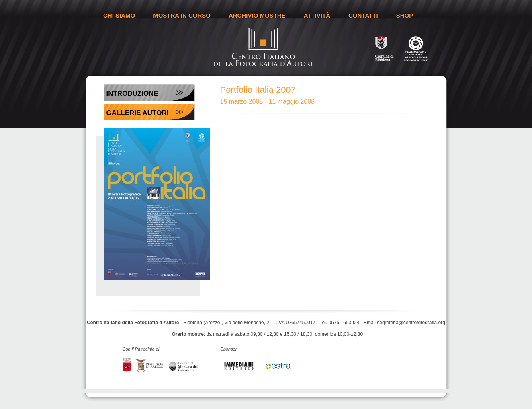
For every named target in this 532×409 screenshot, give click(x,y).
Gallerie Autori (138, 113)
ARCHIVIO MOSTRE (257, 15)
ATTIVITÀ (317, 15)
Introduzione (132, 94)
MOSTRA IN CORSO (182, 15)
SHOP (405, 15)
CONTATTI (363, 15)
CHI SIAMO (119, 15)
